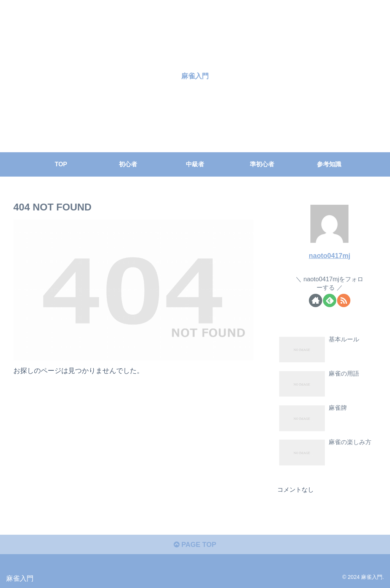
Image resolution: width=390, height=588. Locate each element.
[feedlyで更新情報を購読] (330, 300)
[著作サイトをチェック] (316, 300)
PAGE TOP (195, 545)
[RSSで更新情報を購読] (344, 300)
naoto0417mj (330, 256)
